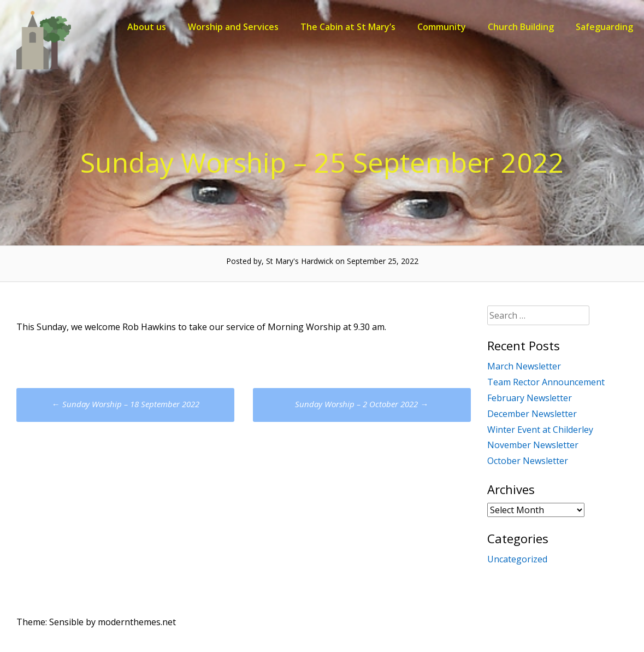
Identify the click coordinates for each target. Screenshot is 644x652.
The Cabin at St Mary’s (348, 27)
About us (147, 27)
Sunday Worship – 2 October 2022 (362, 404)
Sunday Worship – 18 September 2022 (126, 404)
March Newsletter (524, 366)
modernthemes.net (137, 622)
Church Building (521, 27)
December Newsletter (532, 414)
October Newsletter (528, 461)
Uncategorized (517, 559)
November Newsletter (533, 445)
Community (442, 27)
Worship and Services (233, 27)
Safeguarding (604, 27)
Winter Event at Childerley (540, 430)
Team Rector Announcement (546, 382)
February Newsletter (530, 398)
